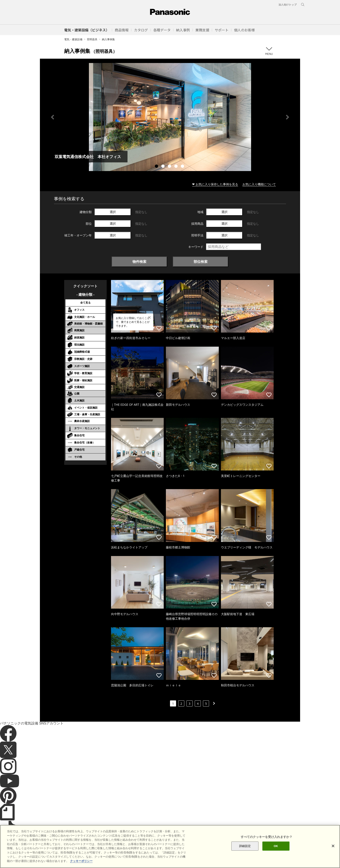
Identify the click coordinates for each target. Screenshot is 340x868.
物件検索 (139, 262)
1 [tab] (157, 167)
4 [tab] (177, 167)
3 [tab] (170, 167)
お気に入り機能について (259, 184)
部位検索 (201, 262)
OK (276, 854)
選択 (113, 212)
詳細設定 (245, 854)
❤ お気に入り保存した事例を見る (215, 184)
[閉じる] (333, 854)
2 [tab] (163, 167)
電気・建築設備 (73, 39)
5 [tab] (183, 167)
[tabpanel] (170, 117)
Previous (52, 117)
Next (288, 117)
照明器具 (92, 39)
